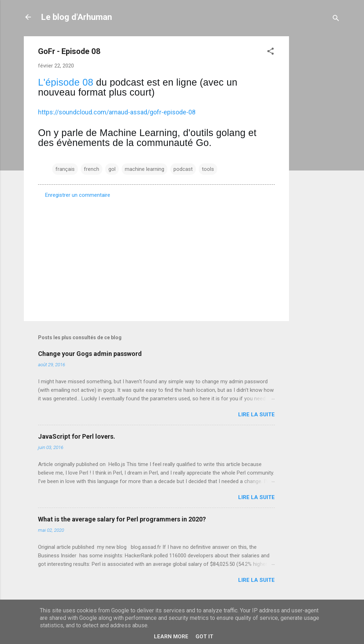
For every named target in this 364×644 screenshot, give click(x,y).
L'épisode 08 (66, 82)
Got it (204, 637)
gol (112, 169)
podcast (183, 169)
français (65, 169)
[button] (271, 52)
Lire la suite (256, 415)
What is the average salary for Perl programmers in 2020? (122, 519)
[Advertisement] (317, 143)
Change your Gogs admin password (90, 354)
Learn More (171, 637)
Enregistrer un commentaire (78, 195)
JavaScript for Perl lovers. (77, 436)
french (92, 169)
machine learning (144, 169)
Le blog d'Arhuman (76, 17)
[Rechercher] (336, 19)
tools (208, 169)
